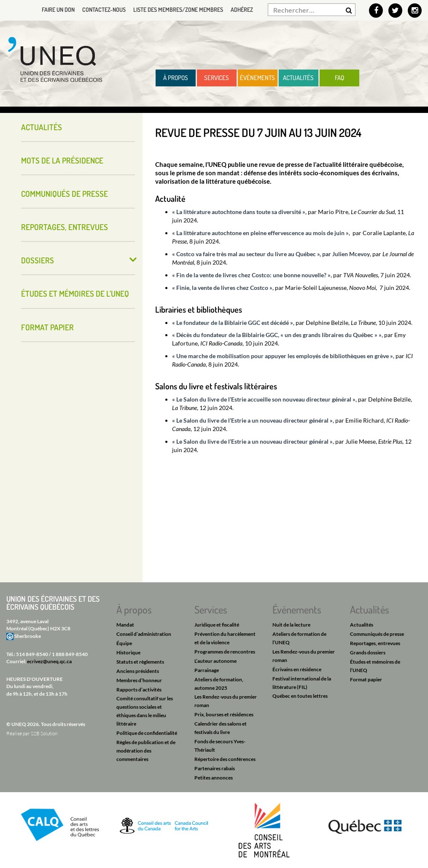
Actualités (298, 78)
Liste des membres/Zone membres (178, 9)
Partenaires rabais (215, 768)
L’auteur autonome (215, 661)
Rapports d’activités (139, 690)
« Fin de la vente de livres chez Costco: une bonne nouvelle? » (251, 275)
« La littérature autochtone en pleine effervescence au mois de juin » (260, 233)
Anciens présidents (138, 671)
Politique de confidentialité (147, 733)
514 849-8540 (32, 654)
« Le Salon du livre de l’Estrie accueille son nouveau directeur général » (264, 399)
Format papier (47, 327)
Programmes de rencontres (225, 652)
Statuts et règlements (140, 662)
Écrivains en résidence (297, 669)
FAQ (339, 78)
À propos (176, 78)
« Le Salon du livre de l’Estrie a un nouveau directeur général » (252, 420)
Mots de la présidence (62, 160)
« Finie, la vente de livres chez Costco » (222, 288)
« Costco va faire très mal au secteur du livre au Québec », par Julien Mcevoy (271, 254)
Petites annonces (214, 778)
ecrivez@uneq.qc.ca (49, 661)
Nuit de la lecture (291, 625)
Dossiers (38, 260)
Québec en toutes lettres (300, 696)
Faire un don (58, 9)
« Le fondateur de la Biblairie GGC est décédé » (233, 323)
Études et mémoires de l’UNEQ (75, 293)
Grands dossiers (368, 652)
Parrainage (207, 670)
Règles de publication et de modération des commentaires (146, 751)
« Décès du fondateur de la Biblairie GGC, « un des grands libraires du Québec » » (277, 335)
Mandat (125, 625)
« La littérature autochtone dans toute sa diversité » (239, 212)
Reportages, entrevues (65, 227)
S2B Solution (44, 733)
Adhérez (242, 9)
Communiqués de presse (65, 194)
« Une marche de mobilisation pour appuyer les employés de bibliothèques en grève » (283, 356)
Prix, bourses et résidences (224, 714)
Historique (128, 652)
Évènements (257, 78)
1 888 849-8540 (70, 654)
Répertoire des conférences (225, 759)
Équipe (124, 643)
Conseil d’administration (144, 634)
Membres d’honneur (139, 680)
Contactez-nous (104, 9)
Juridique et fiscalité (217, 625)
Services (217, 78)
